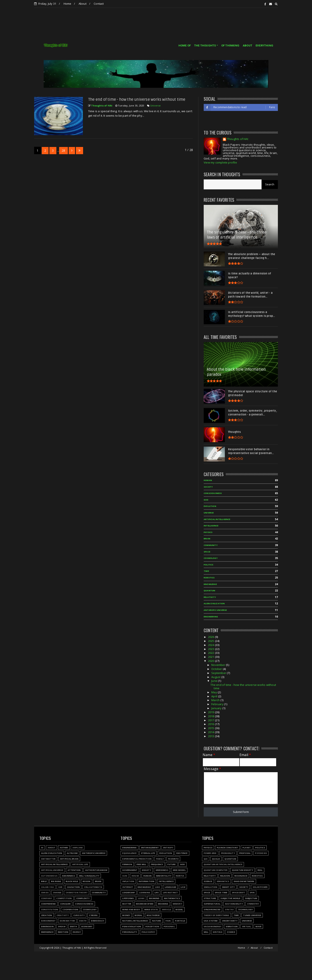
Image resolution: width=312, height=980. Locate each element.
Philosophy (148, 932)
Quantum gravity (242, 870)
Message (212, 769)
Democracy (97, 921)
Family (160, 859)
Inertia (180, 876)
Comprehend (48, 904)
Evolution (210, 506)
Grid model (179, 870)
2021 (212, 657)
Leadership (129, 893)
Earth (73, 926)
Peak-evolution (132, 926)
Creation (47, 915)
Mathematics (172, 898)
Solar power (260, 887)
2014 (212, 732)
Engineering (211, 617)
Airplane (78, 848)
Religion (225, 876)
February (218, 704)
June (215, 681)
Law (183, 887)
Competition (64, 898)
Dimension (47, 926)
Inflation (128, 881)
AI (42, 848)
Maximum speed (145, 904)
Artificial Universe (52, 870)
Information (146, 881)
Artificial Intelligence (217, 519)
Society (208, 487)
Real (260, 870)
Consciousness (213, 493)
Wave (258, 926)
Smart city (228, 887)
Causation (73, 887)
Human (208, 480)
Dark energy (48, 921)
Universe (156, 106)
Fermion (127, 864)
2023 (212, 649)
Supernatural (212, 904)
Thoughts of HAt (238, 139)
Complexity (83, 898)
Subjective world (230, 898)
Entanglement (150, 848)
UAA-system (211, 921)
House (135, 876)
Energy (77, 932)
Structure (210, 898)
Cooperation (70, 909)
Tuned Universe (252, 915)
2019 (212, 712)
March (216, 700)
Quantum (209, 591)
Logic (141, 898)
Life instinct (171, 893)
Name (209, 755)
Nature (157, 921)
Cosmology (211, 558)
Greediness (162, 870)
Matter (127, 904)
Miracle (167, 909)
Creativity (63, 915)
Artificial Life (80, 864)
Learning (145, 893)
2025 (212, 641)
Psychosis (261, 853)
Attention (74, 870)
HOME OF (185, 45)
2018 (212, 716)
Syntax (229, 909)
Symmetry (253, 904)
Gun (125, 876)
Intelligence (211, 526)
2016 (212, 724)
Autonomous (49, 876)
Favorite (173, 859)
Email (245, 755)
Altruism (72, 853)
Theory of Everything (216, 915)
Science (208, 881)
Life (157, 893)
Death (83, 921)
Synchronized (212, 909)
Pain (168, 921)
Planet (247, 848)
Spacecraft (239, 893)
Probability (228, 853)
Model (179, 909)
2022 (212, 653)
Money (126, 915)
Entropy (168, 848)
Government (130, 870)
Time (206, 571)
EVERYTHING (264, 45)
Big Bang (56, 881)
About (83, 4)
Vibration (232, 926)
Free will (141, 864)
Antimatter (48, 859)
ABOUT (247, 45)
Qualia (216, 859)
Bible (44, 881)
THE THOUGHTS (205, 45)
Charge (57, 893)
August (216, 677)
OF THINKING (230, 45)
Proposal (245, 853)
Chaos (45, 893)
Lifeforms (128, 898)
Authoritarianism (96, 870)
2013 (212, 736)
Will (206, 932)
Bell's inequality (89, 876)
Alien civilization (214, 603)
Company (47, 898)
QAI (206, 859)
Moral (138, 915)
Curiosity (79, 915)
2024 (212, 645)
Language (171, 887)
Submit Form (241, 812)
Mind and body (131, 909)
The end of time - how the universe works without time (137, 99)
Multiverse (153, 915)
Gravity (146, 870)
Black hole (72, 881)
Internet (128, 887)
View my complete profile (220, 162)
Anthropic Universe (215, 610)
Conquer (65, 904)
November (219, 665)
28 (63, 150)
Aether (64, 848)
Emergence (47, 932)
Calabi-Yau (47, 887)
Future (171, 864)
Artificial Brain (69, 859)
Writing (217, 932)
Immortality (164, 876)
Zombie (231, 932)
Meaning (163, 904)
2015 (212, 728)
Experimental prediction (137, 859)
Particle (180, 921)
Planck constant (227, 848)
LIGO (158, 887)
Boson (87, 881)
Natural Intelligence (135, 921)
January (217, 708)
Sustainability (234, 904)
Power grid (210, 853)
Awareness (68, 876)
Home (68, 4)
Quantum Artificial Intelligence (223, 864)
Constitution (50, 909)
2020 (212, 661)
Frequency (157, 864)
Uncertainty (230, 921)
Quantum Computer (216, 870)
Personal (169, 926)
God (206, 500)
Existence (182, 853)
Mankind (154, 898)
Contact (99, 4)
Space (207, 552)
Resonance (241, 876)
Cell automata (93, 887)
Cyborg (93, 915)
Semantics (223, 881)
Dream (62, 926)
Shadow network (244, 881)
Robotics (209, 578)
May (214, 692)
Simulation (211, 887)
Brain (207, 539)
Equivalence (129, 853)
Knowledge (210, 584)
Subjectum (251, 898)
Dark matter (67, 921)
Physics (208, 532)
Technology (245, 909)
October (217, 669)
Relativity (210, 597)
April (215, 696)
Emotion (63, 932)
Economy (87, 926)
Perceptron (152, 926)
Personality (130, 932)
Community (211, 545)
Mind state (151, 909)
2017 (212, 720)
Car (60, 887)
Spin (252, 893)
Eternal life (148, 853)
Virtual (247, 926)
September (219, 673)
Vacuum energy (213, 926)
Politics (209, 565)
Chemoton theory (77, 893)
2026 (212, 637)
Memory (177, 904)
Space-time (221, 893)
